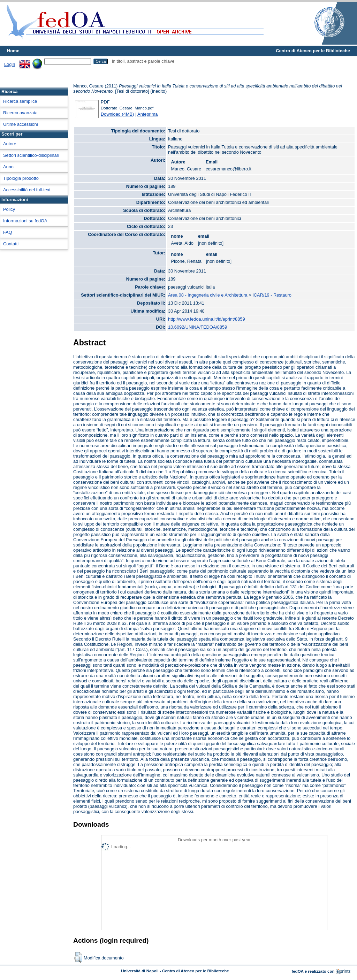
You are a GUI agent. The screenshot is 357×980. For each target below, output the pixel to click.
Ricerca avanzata (20, 113)
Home (13, 51)
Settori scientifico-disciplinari (31, 155)
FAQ (8, 232)
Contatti (11, 244)
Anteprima (147, 114)
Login (10, 64)
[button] (78, 957)
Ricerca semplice (20, 101)
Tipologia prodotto (21, 178)
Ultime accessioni (21, 124)
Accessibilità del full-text (27, 190)
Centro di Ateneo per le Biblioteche (313, 51)
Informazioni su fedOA (25, 221)
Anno (8, 167)
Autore (10, 144)
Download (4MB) (117, 114)
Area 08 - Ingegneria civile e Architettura (208, 295)
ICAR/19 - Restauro (272, 295)
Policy (9, 209)
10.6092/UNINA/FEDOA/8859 (198, 327)
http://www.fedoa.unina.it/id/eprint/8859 (207, 319)
